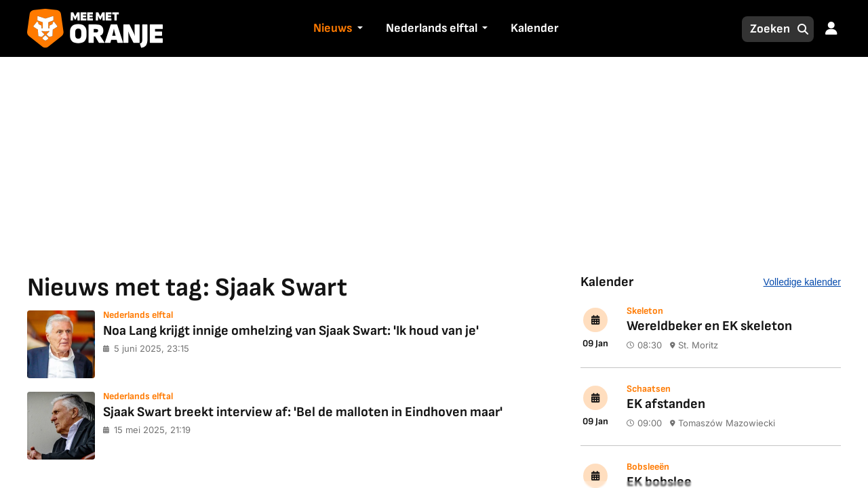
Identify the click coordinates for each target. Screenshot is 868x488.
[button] (358, 29)
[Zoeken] (766, 29)
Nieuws (333, 28)
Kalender (535, 28)
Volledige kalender (802, 282)
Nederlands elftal (432, 28)
